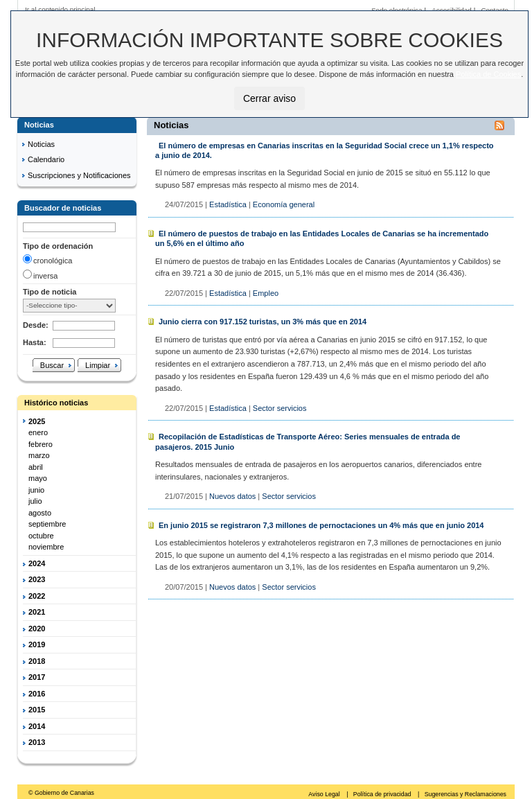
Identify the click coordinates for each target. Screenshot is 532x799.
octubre (41, 536)
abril (36, 467)
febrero (41, 444)
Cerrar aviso (269, 98)
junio (36, 490)
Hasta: (35, 342)
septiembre (47, 524)
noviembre (46, 547)
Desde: (36, 325)
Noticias (41, 144)
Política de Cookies (488, 74)
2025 (37, 421)
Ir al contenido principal (60, 9)
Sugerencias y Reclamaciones (465, 794)
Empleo (266, 293)
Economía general (284, 204)
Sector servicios (280, 408)
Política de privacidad (383, 794)
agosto (40, 513)
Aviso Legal (325, 794)
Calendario (46, 159)
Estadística (228, 204)
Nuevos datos (232, 496)
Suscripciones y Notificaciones (79, 175)
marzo (39, 455)
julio (35, 501)
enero (38, 432)
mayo (38, 478)
